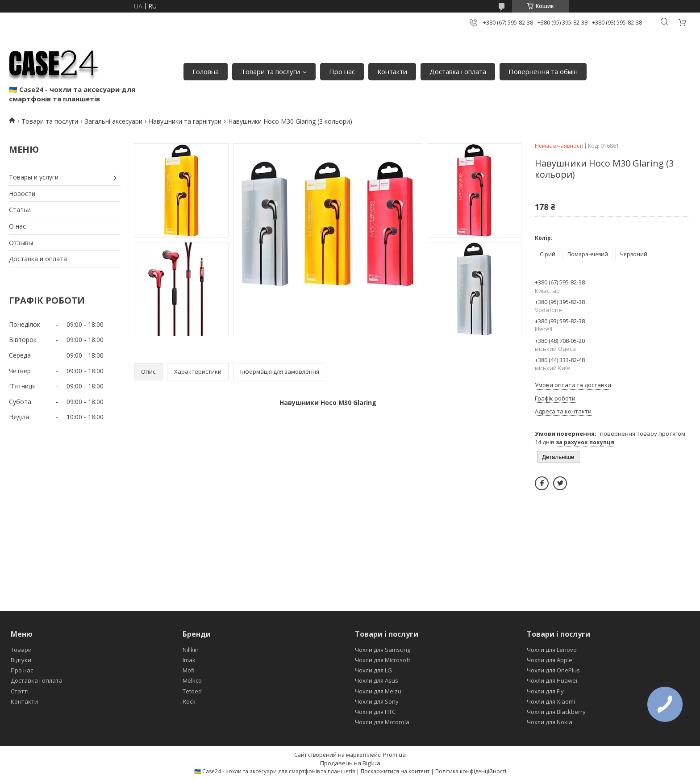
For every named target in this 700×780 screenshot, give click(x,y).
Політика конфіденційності (471, 771)
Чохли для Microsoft (383, 660)
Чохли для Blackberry (556, 712)
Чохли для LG (373, 670)
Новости (22, 194)
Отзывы (21, 243)
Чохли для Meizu (378, 691)
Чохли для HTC (375, 712)
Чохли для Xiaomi (551, 701)
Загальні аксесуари (114, 121)
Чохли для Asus (377, 680)
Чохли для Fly (545, 691)
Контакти (392, 71)
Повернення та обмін (543, 71)
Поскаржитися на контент (395, 771)
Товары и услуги (34, 177)
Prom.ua (394, 755)
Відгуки (21, 660)
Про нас (342, 71)
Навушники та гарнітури (185, 121)
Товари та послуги (271, 71)
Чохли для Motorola (382, 722)
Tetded (192, 691)
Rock (189, 701)
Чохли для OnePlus (553, 670)
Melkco (192, 680)
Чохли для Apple (550, 660)
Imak (189, 660)
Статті (20, 691)
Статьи (20, 210)
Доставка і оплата (458, 71)
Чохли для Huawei (552, 680)
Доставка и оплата (38, 259)
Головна (206, 71)
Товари (21, 650)
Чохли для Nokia (550, 722)
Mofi (189, 670)
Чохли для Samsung (383, 650)
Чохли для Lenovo (552, 650)
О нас (17, 226)
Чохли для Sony (377, 701)
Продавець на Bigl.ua (350, 763)
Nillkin (191, 650)
